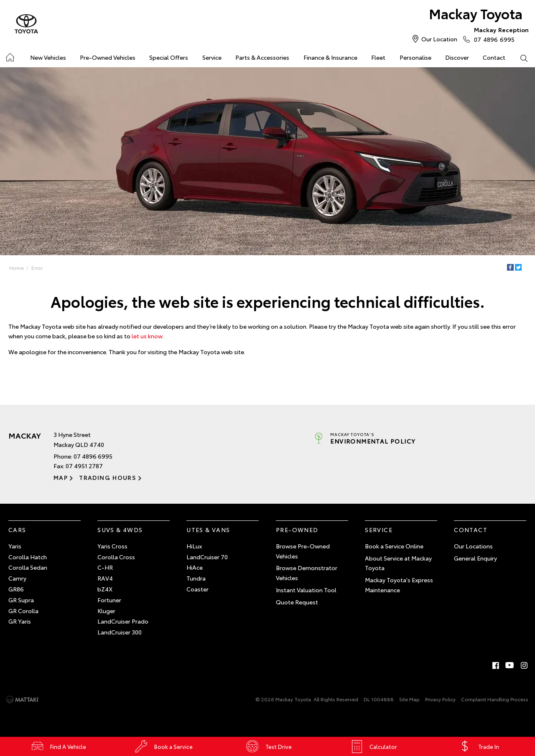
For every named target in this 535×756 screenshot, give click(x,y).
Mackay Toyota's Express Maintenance (399, 585)
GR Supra (21, 600)
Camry (17, 578)
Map (61, 477)
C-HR (105, 567)
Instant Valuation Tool (306, 590)
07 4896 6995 (499, 34)
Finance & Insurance (330, 57)
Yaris (15, 546)
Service (212, 57)
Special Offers (169, 57)
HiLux (194, 546)
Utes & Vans (208, 530)
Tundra (196, 578)
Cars (17, 530)
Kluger (106, 611)
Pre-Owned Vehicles (108, 57)
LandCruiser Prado (123, 621)
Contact (494, 57)
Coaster (197, 589)
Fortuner (109, 600)
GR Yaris (20, 621)
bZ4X (105, 589)
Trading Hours (108, 477)
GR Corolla (23, 611)
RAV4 (105, 578)
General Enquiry (475, 558)
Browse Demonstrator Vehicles (307, 573)
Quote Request (297, 602)
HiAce (195, 567)
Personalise (415, 57)
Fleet (378, 57)
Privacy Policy (440, 699)
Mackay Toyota (476, 13)
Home (17, 268)
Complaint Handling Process (495, 699)
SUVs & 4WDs (120, 530)
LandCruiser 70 (207, 557)
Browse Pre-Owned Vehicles (303, 551)
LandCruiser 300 (120, 632)
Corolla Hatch (28, 557)
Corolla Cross (116, 557)
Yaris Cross (112, 546)
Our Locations (473, 546)
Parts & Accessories (262, 57)
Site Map (409, 699)
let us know (147, 336)
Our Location (439, 39)
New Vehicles (48, 57)
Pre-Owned (297, 530)
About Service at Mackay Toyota (398, 563)
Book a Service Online (394, 546)
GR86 (16, 589)
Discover (457, 57)
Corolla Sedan (28, 567)
